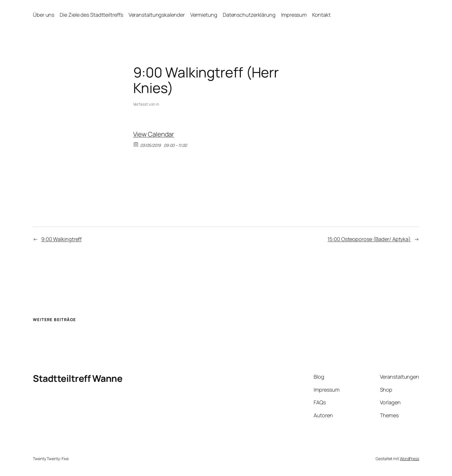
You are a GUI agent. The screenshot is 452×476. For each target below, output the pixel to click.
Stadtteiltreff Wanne (78, 378)
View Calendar (154, 134)
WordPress (409, 459)
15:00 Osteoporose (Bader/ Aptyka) (369, 239)
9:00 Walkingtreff (61, 239)
